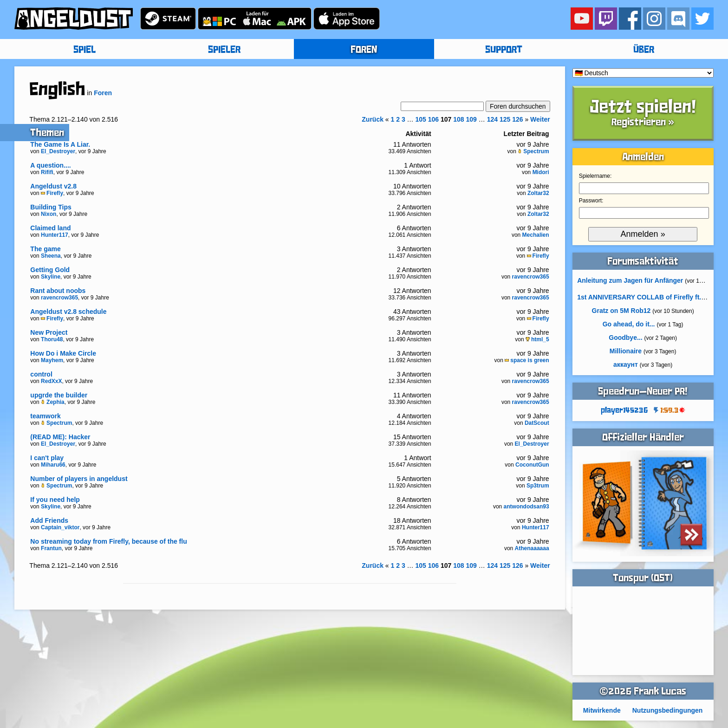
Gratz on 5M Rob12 (621, 311)
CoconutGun (532, 465)
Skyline (51, 277)
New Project (49, 332)
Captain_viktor (60, 527)
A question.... (50, 165)
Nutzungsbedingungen (668, 710)
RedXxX (51, 381)
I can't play (47, 458)
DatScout (537, 423)
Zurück (373, 119)
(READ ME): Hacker (60, 437)
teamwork (45, 416)
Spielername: (595, 176)
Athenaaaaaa (532, 548)
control (41, 374)
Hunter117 (55, 235)
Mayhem (52, 360)
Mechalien (536, 235)
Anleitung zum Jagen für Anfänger (630, 280)
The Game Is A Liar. (60, 144)
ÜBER (644, 50)
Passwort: (591, 201)
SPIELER (224, 50)
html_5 (537, 339)
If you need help (55, 500)
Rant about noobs (58, 291)
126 (517, 119)
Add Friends (49, 520)
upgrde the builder (59, 395)
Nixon (49, 214)
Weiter (540, 119)
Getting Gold (50, 270)
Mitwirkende (602, 710)
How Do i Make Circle (63, 353)
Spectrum (533, 151)
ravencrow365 (531, 277)
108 (458, 119)
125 (505, 119)
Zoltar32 (538, 193)
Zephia (53, 402)
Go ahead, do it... (629, 324)
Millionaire (626, 351)
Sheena (51, 256)
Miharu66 (53, 465)
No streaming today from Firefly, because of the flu (108, 541)
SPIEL (84, 50)
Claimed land (50, 228)
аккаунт (626, 364)
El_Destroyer (58, 151)
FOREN (364, 50)
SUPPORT (504, 50)
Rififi (47, 172)
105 (421, 119)
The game (45, 249)
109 (471, 119)
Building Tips (51, 207)
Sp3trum (538, 486)
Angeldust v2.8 (53, 186)
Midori (541, 172)
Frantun (51, 548)
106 (433, 119)
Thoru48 (52, 339)
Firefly (52, 193)
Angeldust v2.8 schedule (68, 312)
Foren (103, 93)
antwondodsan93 (526, 507)
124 (492, 119)
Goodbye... (625, 338)
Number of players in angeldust (79, 479)
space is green (527, 360)
